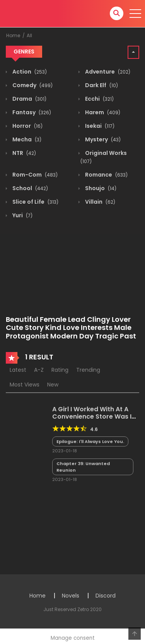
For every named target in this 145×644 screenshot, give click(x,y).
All (29, 35)
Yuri (22, 215)
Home (13, 35)
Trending (88, 370)
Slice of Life (35, 202)
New (53, 385)
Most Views (25, 385)
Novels (71, 596)
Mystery (102, 139)
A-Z (39, 370)
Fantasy (31, 112)
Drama (29, 99)
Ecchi (99, 99)
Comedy (32, 85)
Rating (60, 370)
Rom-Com (34, 175)
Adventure (107, 72)
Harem (102, 112)
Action (29, 72)
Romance (106, 175)
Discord (106, 596)
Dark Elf (101, 85)
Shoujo (100, 188)
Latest (18, 370)
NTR (24, 153)
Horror (27, 126)
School (30, 188)
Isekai (99, 126)
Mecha (26, 139)
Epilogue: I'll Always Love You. (90, 441)
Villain (100, 202)
